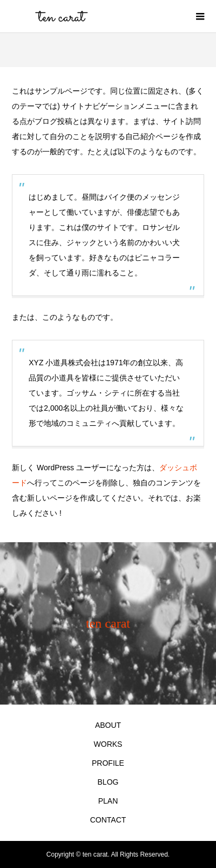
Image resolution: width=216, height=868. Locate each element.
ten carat (108, 623)
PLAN (108, 801)
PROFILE (108, 763)
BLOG (108, 782)
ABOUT (108, 725)
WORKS (108, 744)
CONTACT (108, 820)
